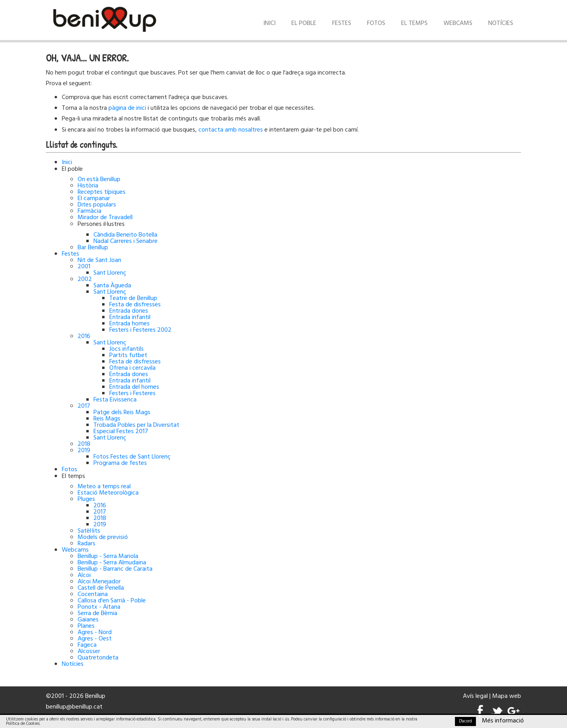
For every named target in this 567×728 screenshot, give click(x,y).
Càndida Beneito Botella (125, 235)
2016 (84, 336)
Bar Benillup (93, 248)
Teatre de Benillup (133, 298)
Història (88, 186)
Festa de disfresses (135, 305)
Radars (87, 544)
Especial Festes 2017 (121, 432)
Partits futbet (128, 355)
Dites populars (97, 205)
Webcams (458, 23)
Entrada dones (129, 311)
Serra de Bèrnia (97, 613)
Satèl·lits (89, 531)
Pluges (86, 499)
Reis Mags (107, 419)
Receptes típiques (102, 192)
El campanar (94, 199)
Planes (86, 626)
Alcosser (89, 652)
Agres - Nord (95, 632)
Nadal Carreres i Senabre (126, 241)
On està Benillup (99, 180)
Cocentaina (93, 594)
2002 (85, 279)
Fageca (87, 645)
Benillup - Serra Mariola (108, 556)
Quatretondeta (98, 658)
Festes (342, 23)
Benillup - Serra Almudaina (112, 563)
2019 (84, 451)
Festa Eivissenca (115, 400)
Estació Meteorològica (108, 493)
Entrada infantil (130, 317)
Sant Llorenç (110, 273)
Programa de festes (120, 463)
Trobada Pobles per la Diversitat (136, 425)
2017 (84, 406)
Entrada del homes (134, 387)
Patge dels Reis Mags (122, 413)
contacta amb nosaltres (231, 130)
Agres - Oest (95, 639)
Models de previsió (103, 537)
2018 (84, 444)
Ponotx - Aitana (99, 607)
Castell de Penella (101, 588)
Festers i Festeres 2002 (140, 330)
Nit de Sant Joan (99, 260)
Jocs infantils (127, 349)
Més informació (503, 721)
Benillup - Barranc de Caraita (115, 569)
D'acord (465, 721)
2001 (84, 267)
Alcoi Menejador (99, 582)
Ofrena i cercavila (132, 368)
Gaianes (88, 620)
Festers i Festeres (132, 394)
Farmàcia (89, 211)
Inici (269, 23)
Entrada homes (129, 324)
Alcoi (84, 575)
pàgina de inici (127, 108)
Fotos (376, 23)
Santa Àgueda (112, 286)
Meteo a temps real (104, 487)
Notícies (501, 23)
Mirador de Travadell (105, 218)
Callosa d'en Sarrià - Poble (112, 601)
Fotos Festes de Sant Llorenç (132, 457)
